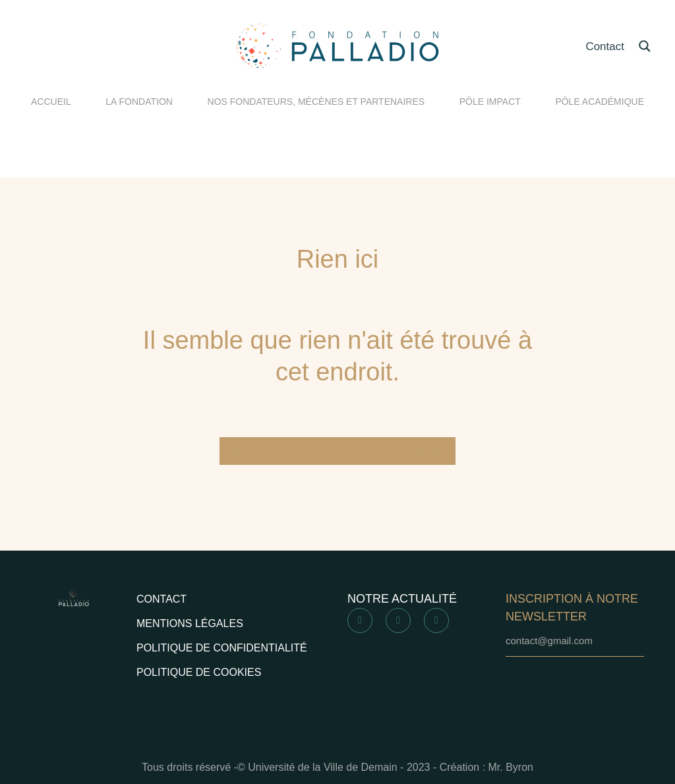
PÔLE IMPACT (490, 102)
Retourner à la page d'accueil (337, 451)
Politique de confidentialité (222, 648)
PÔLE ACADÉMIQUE (600, 102)
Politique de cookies (199, 672)
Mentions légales (190, 623)
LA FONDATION (139, 102)
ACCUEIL (51, 102)
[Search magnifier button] (645, 46)
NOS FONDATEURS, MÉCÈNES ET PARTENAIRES (316, 102)
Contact (605, 46)
